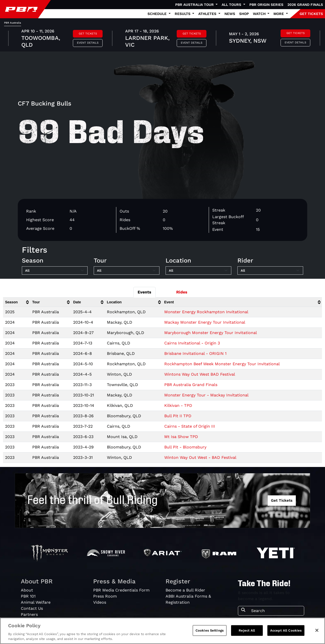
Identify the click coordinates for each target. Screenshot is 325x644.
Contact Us (32, 608)
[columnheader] (17, 302)
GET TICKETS (311, 14)
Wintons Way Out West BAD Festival (200, 374)
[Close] (317, 630)
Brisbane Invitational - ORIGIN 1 (195, 353)
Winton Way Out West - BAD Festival (200, 457)
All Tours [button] (232, 5)
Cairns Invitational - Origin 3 (192, 343)
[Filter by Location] (198, 271)
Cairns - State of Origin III (190, 426)
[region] (162, 631)
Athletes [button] (208, 14)
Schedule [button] (158, 14)
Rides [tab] (182, 292)
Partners (29, 614)
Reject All (247, 630)
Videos (100, 602)
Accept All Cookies (286, 630)
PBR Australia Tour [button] (195, 5)
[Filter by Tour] (127, 271)
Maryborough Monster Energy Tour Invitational (211, 333)
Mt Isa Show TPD (181, 437)
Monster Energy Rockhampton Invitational (206, 312)
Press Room (105, 596)
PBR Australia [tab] (13, 23)
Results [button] (183, 14)
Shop (244, 14)
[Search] (276, 611)
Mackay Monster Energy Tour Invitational (205, 322)
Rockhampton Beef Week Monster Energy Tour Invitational (222, 364)
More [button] (279, 14)
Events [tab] (144, 292)
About (27, 590)
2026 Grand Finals (305, 5)
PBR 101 (28, 596)
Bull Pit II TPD (178, 416)
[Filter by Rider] (270, 271)
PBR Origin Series (266, 5)
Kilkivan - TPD (178, 405)
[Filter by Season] (55, 271)
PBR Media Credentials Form (121, 590)
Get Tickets (88, 34)
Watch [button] (260, 14)
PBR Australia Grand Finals (191, 385)
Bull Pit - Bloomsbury (185, 447)
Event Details (88, 43)
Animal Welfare (36, 602)
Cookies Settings (210, 630)
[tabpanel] (162, 39)
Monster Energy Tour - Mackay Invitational (206, 395)
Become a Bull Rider (185, 590)
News (230, 14)
